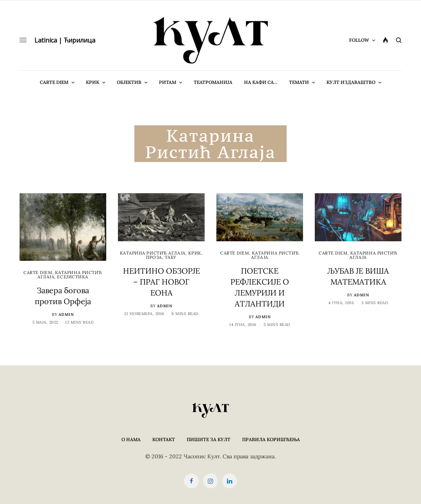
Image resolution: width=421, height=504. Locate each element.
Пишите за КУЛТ (209, 439)
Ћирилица (79, 40)
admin (66, 314)
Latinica (46, 40)
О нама (131, 439)
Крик (195, 253)
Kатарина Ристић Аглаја (153, 253)
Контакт (164, 439)
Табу (171, 257)
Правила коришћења (271, 439)
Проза (154, 257)
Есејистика (73, 277)
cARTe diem (38, 272)
